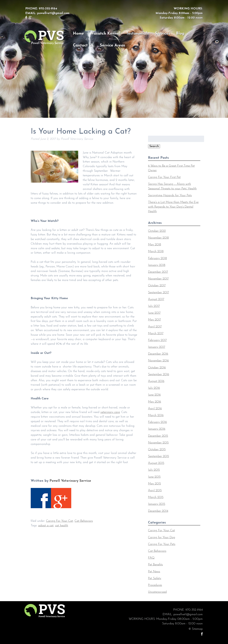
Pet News (154, 572)
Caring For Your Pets (162, 544)
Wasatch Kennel (105, 34)
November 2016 (158, 361)
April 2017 (155, 327)
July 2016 (154, 388)
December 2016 (158, 354)
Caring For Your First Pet (164, 177)
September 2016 (159, 374)
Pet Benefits (155, 565)
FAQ (151, 558)
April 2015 (155, 491)
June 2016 (154, 395)
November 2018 (158, 238)
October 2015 (157, 450)
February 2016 (157, 422)
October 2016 (157, 368)
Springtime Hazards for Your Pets (170, 196)
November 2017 (158, 279)
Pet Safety (155, 578)
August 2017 (156, 299)
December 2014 (158, 511)
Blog (180, 34)
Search (154, 146)
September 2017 (158, 293)
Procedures (155, 585)
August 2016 (156, 381)
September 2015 (158, 456)
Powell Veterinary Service (70, 481)
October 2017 (157, 286)
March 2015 (156, 497)
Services (163, 34)
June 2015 (154, 477)
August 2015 (156, 463)
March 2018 (156, 251)
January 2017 (157, 347)
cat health (62, 526)
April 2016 (155, 409)
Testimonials (138, 34)
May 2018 (155, 245)
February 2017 (157, 340)
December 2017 (158, 272)
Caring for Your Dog (162, 538)
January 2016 (157, 429)
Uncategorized (157, 592)
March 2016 (156, 415)
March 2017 (156, 334)
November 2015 (158, 443)
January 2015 (157, 504)
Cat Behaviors (84, 521)
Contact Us (83, 45)
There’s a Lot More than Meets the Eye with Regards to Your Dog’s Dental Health (173, 207)
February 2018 (157, 258)
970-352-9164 (48, 9)
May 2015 (154, 484)
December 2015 (158, 436)
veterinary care (110, 412)
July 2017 (154, 306)
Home (78, 34)
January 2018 (157, 265)
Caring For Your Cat (60, 521)
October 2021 (157, 231)
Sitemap (197, 629)
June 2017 (154, 313)
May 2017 (154, 320)
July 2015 (154, 470)
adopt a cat (46, 526)
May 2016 (155, 402)
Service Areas (112, 45)
